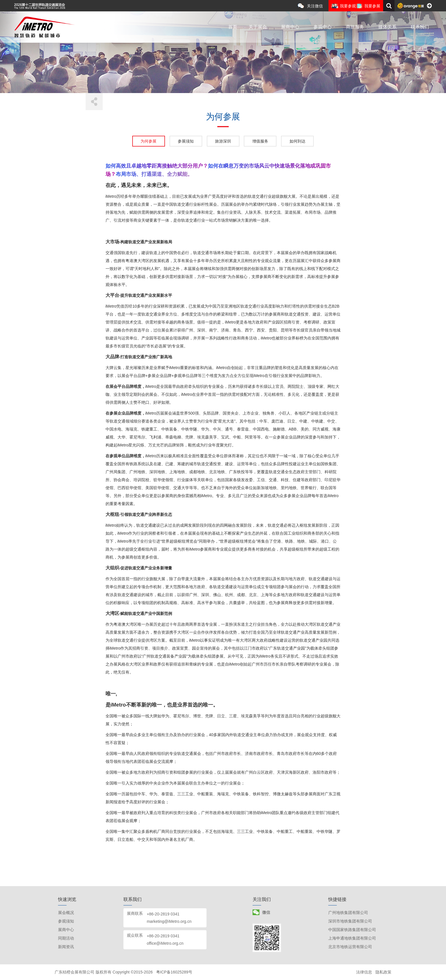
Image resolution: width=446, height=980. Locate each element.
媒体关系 (387, 27)
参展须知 (186, 141)
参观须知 (66, 921)
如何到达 (298, 141)
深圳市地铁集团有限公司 (350, 921)
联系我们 (420, 27)
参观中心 (323, 27)
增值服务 (260, 141)
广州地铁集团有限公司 (348, 913)
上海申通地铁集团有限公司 (352, 938)
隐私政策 (383, 972)
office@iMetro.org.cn (165, 943)
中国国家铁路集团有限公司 (352, 930)
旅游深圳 (223, 141)
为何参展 (148, 141)
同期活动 (66, 938)
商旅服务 (355, 27)
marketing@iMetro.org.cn (169, 921)
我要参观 (348, 6)
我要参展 (372, 6)
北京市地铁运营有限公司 (350, 947)
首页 (233, 27)
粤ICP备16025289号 (174, 972)
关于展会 (258, 27)
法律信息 (364, 972)
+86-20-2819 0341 (163, 914)
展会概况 (66, 913)
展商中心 (290, 27)
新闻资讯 (66, 947)
